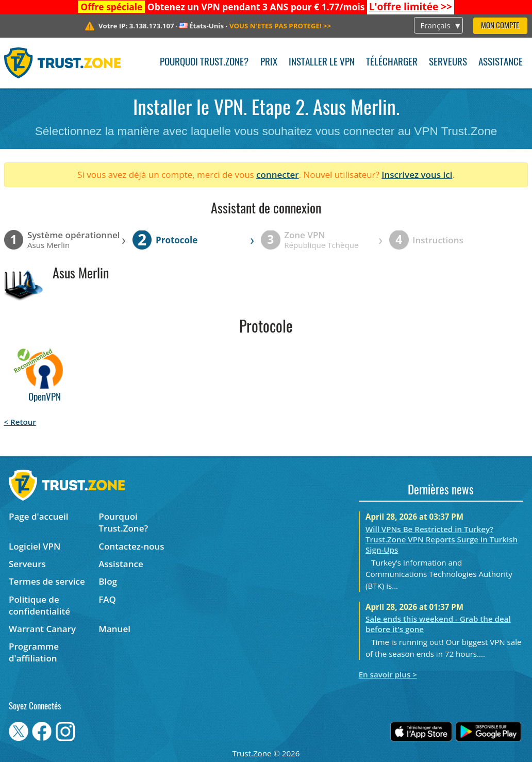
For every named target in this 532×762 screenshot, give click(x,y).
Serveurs (448, 63)
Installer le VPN (322, 63)
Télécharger (392, 63)
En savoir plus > (388, 674)
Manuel (114, 629)
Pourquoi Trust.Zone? (204, 63)
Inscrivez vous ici (417, 175)
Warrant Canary (42, 629)
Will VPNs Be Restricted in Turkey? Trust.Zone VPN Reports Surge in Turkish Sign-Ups (442, 539)
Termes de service (47, 581)
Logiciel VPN (35, 546)
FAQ (107, 599)
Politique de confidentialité (39, 605)
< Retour (20, 422)
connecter (278, 175)
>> (411, 7)
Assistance (501, 63)
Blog (108, 581)
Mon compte (500, 26)
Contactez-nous (131, 546)
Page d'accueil (38, 516)
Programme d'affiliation (34, 652)
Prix (269, 63)
